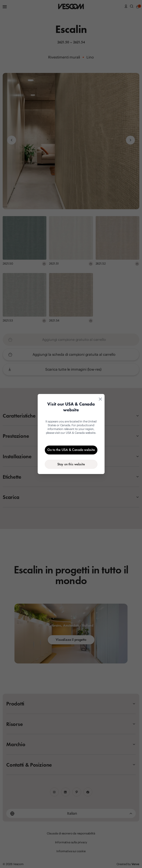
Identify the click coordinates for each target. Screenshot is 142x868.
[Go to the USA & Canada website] (71, 450)
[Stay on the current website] (71, 464)
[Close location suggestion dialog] (100, 399)
